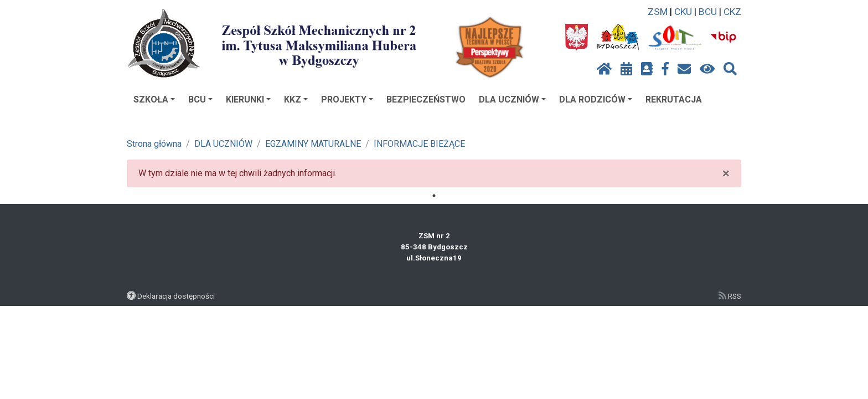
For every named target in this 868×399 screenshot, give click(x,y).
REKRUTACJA (674, 99)
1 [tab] (434, 196)
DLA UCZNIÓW (512, 99)
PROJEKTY (347, 99)
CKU (683, 12)
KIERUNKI (248, 99)
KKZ (296, 99)
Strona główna (154, 144)
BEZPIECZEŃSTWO (426, 99)
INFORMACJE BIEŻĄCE (419, 144)
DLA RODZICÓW (596, 99)
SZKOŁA (154, 99)
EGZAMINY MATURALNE (313, 144)
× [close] (726, 173)
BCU (708, 12)
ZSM (658, 12)
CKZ (732, 12)
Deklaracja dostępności (176, 296)
